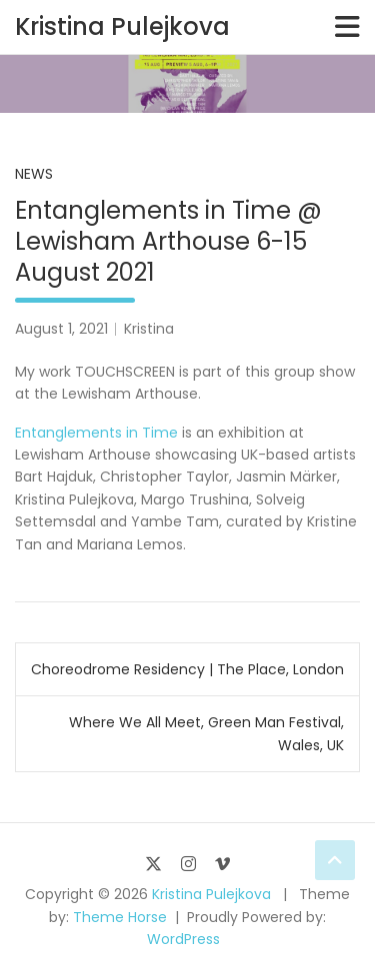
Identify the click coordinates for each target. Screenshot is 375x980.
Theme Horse (120, 917)
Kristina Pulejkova (122, 26)
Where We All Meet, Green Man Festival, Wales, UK (206, 733)
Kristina (149, 329)
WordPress (183, 939)
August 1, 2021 (61, 329)
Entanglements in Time (98, 433)
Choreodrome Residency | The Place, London (187, 669)
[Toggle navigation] (347, 27)
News (34, 174)
